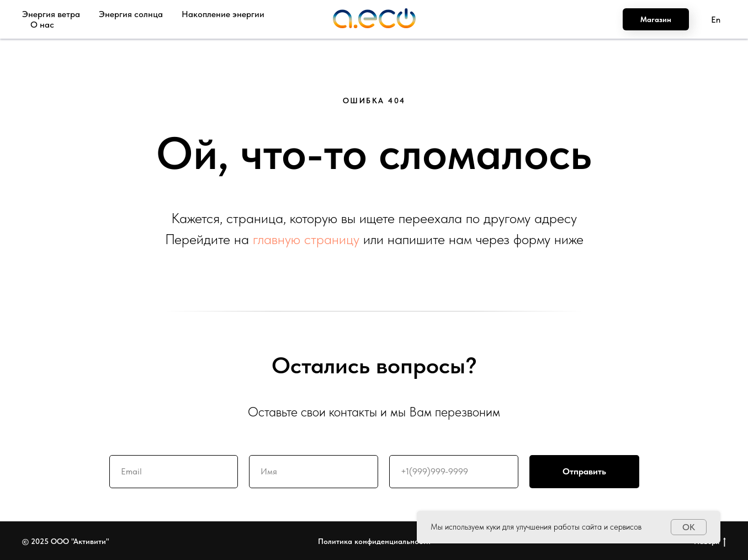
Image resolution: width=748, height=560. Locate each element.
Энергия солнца (131, 14)
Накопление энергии (223, 14)
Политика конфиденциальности (374, 541)
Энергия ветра (51, 14)
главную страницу (306, 239)
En (716, 20)
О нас (42, 25)
